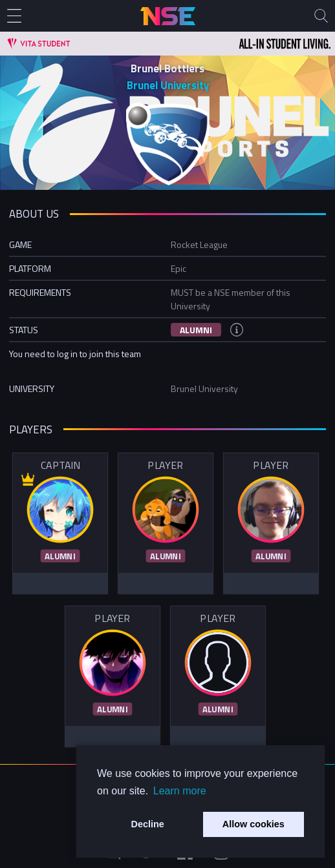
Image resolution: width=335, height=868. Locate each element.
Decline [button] (148, 824)
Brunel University (168, 85)
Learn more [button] (180, 791)
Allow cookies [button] (254, 824)
